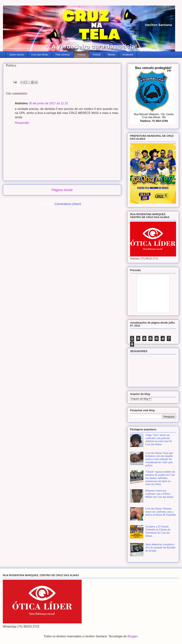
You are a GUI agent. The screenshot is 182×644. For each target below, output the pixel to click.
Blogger (132, 636)
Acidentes (128, 55)
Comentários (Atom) (68, 204)
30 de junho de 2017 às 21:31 (48, 103)
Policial (97, 55)
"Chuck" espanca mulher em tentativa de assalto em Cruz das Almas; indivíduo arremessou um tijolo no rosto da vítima (160, 478)
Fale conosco (63, 55)
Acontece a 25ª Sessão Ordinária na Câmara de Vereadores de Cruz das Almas (158, 531)
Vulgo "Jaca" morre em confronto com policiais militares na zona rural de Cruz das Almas (159, 440)
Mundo (112, 55)
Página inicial (62, 190)
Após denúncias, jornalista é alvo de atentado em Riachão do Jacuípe (160, 548)
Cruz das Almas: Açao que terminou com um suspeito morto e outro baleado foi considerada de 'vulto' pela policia (159, 459)
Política (81, 55)
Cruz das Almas (40, 55)
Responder (22, 123)
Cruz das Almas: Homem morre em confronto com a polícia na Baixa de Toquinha (161, 512)
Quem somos (17, 55)
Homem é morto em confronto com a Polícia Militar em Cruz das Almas (160, 494)
